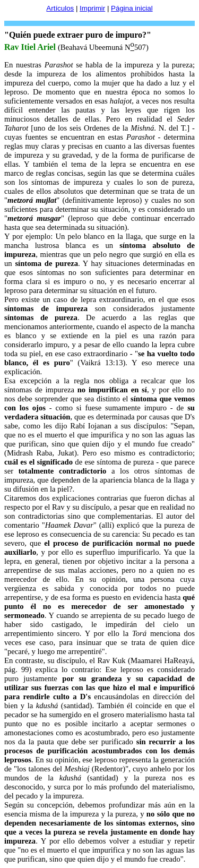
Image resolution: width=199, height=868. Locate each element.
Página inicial (132, 8)
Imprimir (92, 8)
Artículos (60, 8)
